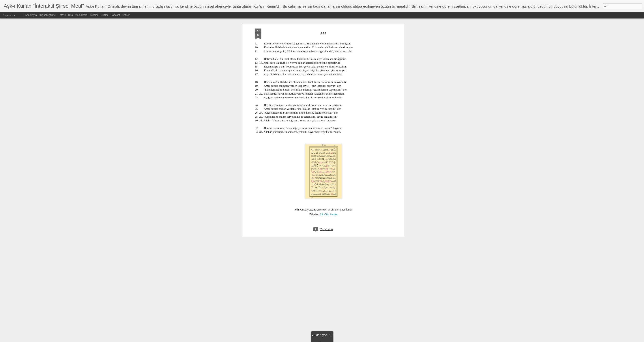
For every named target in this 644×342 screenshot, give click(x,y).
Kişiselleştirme (47, 15)
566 (323, 28)
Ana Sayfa (31, 15)
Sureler (94, 15)
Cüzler (104, 15)
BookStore (81, 15)
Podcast (115, 15)
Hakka (334, 209)
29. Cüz (324, 209)
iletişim (126, 15)
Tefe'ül (62, 15)
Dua (71, 15)
